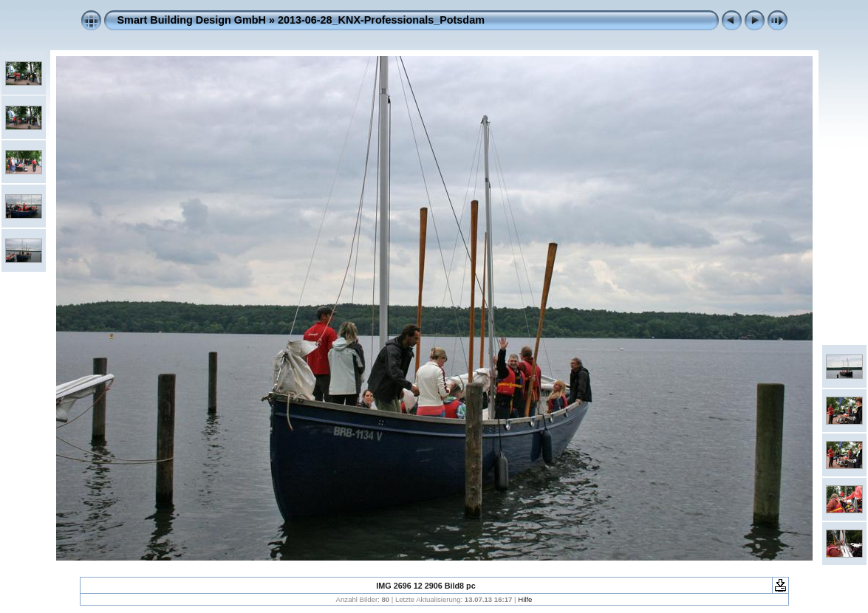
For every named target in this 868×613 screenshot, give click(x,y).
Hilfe (525, 599)
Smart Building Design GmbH (192, 20)
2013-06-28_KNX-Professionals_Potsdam (381, 20)
